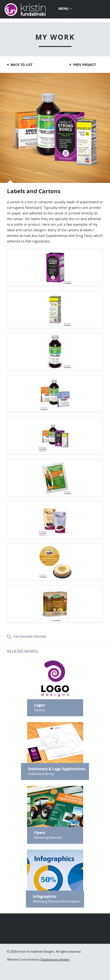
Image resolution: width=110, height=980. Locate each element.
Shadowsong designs (55, 959)
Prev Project (85, 65)
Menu (64, 9)
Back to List (22, 65)
